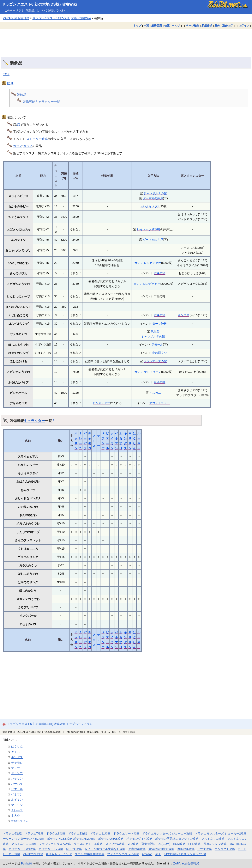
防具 (10, 83)
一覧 (146, 26)
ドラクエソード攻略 (126, 833)
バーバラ (17, 784)
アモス (94, 441)
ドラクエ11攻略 (100, 833)
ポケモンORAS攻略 (111, 839)
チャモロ (17, 763)
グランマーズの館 (155, 361)
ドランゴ (17, 773)
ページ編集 (193, 26)
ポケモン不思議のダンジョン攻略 (177, 839)
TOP (6, 74)
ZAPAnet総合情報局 (16, 18)
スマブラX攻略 (115, 844)
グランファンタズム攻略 (55, 844)
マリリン (17, 805)
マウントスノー (160, 403)
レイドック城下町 (149, 229)
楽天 (158, 854)
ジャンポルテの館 (155, 193)
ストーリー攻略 (37, 139)
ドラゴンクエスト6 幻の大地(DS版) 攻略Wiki (39, 4)
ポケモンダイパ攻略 (139, 839)
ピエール (17, 789)
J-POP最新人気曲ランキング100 (185, 854)
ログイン (244, 26)
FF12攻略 (194, 844)
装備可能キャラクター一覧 (41, 102)
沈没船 (155, 331)
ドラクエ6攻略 (12, 833)
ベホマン (17, 794)
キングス (184, 315)
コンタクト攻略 (225, 849)
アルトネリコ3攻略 (24, 844)
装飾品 (22, 95)
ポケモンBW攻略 (84, 839)
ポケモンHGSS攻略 (60, 839)
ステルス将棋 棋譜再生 (90, 854)
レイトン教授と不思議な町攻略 (105, 849)
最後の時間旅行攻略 (161, 849)
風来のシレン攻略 (215, 844)
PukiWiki (27, 863)
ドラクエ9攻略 (78, 833)
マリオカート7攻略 (51, 849)
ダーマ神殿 (160, 324)
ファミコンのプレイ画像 (123, 854)
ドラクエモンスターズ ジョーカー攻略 (167, 833)
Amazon (147, 854)
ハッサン (17, 778)
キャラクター (34, 421)
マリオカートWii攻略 (22, 849)
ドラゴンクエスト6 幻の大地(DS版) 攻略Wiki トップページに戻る (50, 724)
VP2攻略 (133, 844)
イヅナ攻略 (205, 849)
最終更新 (157, 26)
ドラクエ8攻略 (56, 833)
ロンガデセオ (152, 263)
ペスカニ (155, 393)
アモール (157, 344)
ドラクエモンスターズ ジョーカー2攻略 (221, 833)
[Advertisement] (126, 40)
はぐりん (17, 746)
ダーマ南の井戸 (153, 198)
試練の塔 (160, 273)
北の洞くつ (160, 353)
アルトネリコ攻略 (213, 839)
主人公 (16, 816)
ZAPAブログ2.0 (33, 854)
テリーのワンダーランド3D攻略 (24, 839)
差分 (217, 26)
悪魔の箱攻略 (137, 849)
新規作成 (207, 26)
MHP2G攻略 (74, 849)
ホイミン (17, 800)
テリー (98, 441)
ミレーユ (17, 810)
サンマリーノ (152, 372)
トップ (137, 26)
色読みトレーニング (59, 854)
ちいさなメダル (150, 206)
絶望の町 (160, 382)
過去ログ (228, 26)
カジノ (18, 146)
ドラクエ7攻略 (34, 833)
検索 (167, 26)
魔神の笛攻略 (186, 849)
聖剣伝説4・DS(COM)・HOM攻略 (164, 844)
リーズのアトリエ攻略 (88, 844)
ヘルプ (176, 26)
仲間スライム (20, 821)
